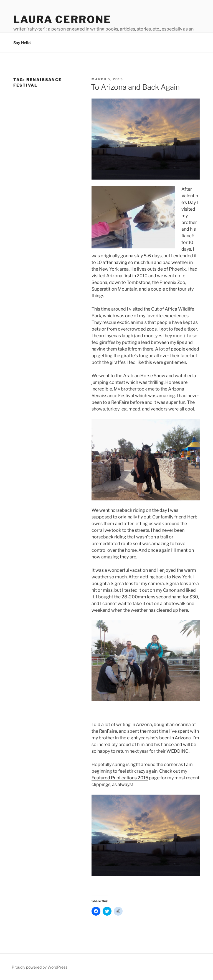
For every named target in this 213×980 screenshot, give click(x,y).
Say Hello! (22, 43)
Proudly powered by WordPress (40, 967)
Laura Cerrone (62, 19)
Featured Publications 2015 (120, 778)
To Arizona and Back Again (135, 87)
